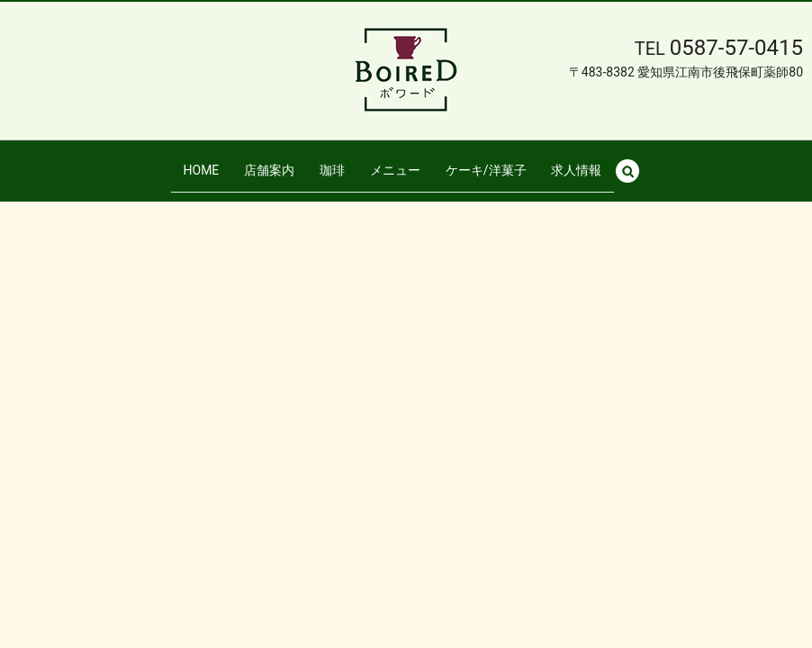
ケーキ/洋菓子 (485, 161)
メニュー (395, 161)
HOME (203, 161)
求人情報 (574, 161)
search (633, 162)
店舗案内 (270, 161)
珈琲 (333, 161)
